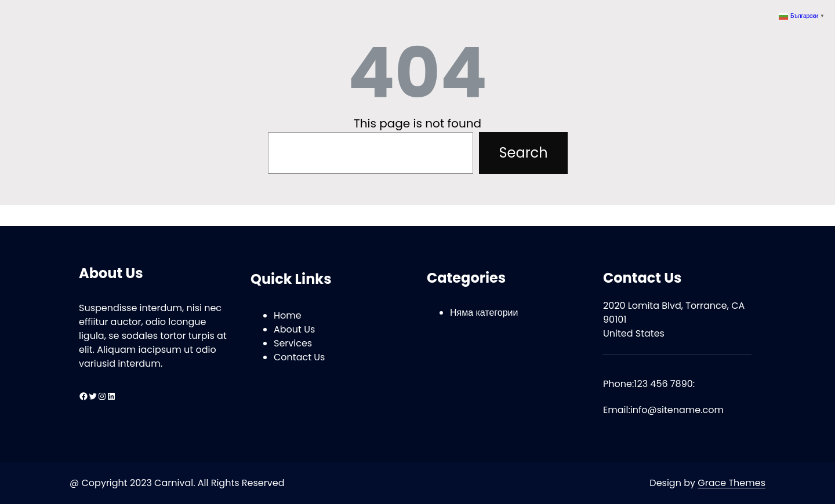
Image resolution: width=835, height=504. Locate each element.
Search (523, 153)
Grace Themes (731, 483)
